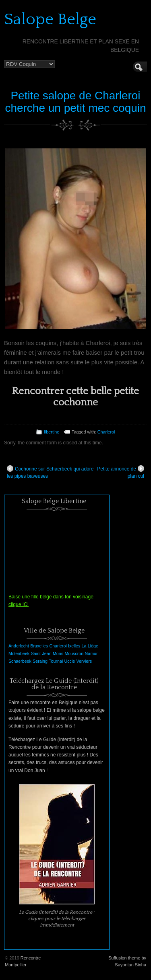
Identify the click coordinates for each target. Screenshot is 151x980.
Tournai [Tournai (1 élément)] (56, 661)
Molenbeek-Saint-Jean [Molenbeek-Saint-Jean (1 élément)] (30, 653)
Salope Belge (50, 19)
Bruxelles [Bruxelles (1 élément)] (39, 646)
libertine (52, 432)
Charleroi (106, 432)
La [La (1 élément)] (84, 646)
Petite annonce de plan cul (121, 472)
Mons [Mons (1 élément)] (58, 653)
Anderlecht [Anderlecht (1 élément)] (19, 646)
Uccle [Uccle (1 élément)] (70, 661)
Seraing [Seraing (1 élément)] (40, 661)
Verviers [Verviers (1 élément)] (84, 661)
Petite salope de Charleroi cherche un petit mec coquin (75, 102)
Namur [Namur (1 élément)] (91, 653)
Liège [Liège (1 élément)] (93, 646)
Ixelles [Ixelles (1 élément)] (74, 646)
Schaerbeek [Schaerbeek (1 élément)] (20, 661)
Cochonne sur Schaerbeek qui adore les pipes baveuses (50, 472)
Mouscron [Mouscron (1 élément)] (74, 653)
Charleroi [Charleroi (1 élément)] (58, 646)
